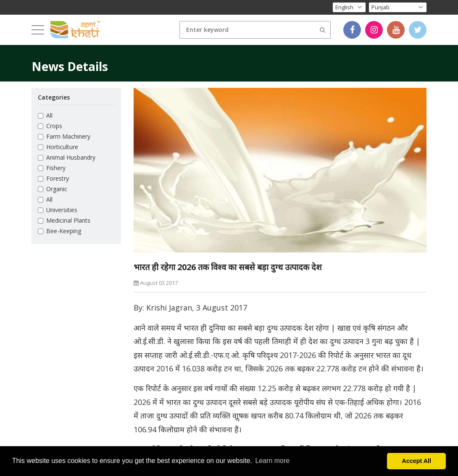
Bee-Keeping (59, 231)
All (45, 115)
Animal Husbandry (67, 157)
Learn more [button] (272, 461)
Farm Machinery (64, 136)
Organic (53, 189)
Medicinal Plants (64, 220)
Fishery (52, 168)
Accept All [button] (416, 461)
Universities (58, 210)
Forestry (53, 178)
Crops (50, 126)
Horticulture (58, 147)
